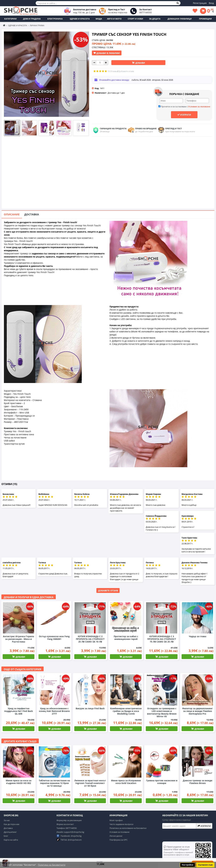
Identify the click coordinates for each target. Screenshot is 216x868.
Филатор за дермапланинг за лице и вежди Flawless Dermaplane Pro (197, 711)
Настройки (188, 865)
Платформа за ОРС (119, 840)
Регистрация (200, 3)
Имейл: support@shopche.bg (70, 832)
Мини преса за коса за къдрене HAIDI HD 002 (19, 782)
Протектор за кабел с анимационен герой (126, 638)
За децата (155, 19)
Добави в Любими (107, 53)
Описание (12, 214)
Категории (10, 19)
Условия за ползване (199, 107)
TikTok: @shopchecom (69, 840)
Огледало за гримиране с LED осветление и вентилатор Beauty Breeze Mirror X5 (162, 712)
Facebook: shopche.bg (69, 836)
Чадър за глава (198, 636)
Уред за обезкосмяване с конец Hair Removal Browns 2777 (54, 711)
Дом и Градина (32, 19)
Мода (99, 19)
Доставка (32, 214)
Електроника (55, 19)
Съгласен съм (205, 865)
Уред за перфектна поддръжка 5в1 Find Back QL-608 (19, 711)
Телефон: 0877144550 (67, 828)
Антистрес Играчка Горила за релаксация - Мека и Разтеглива (18, 639)
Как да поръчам (12, 824)
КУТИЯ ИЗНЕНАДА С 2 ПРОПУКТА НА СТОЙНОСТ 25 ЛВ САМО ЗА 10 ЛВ (90, 639)
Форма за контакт (65, 824)
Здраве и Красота (80, 19)
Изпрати (184, 115)
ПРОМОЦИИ (205, 19)
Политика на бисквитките (52, 865)
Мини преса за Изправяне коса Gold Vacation (126, 782)
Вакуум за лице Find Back (90, 708)
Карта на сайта (11, 840)
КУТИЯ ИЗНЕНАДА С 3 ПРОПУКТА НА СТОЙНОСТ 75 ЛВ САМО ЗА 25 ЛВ (162, 639)
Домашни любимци (180, 19)
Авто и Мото (114, 19)
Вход (211, 3)
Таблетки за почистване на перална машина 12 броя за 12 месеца (54, 783)
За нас (7, 820)
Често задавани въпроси (121, 824)
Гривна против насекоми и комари (162, 782)
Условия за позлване (119, 832)
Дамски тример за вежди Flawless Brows (198, 782)
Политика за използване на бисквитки (128, 828)
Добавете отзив (108, 590)
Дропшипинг (10, 832)
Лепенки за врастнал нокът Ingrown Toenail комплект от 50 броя (90, 783)
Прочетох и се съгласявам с (184, 107)
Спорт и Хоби (135, 19)
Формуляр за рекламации (69, 820)
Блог (6, 836)
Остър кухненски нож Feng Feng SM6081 (54, 638)
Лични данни (116, 836)
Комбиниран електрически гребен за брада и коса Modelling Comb (126, 711)
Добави (140, 63)
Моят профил (116, 820)
